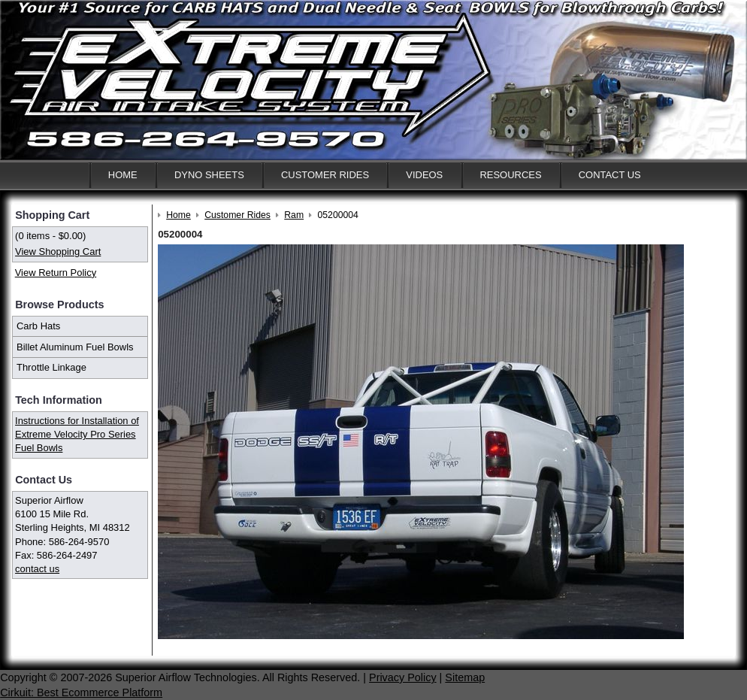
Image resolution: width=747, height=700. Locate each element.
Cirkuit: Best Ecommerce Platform (81, 692)
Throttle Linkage (51, 367)
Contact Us (610, 175)
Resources (510, 175)
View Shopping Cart (58, 252)
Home (123, 175)
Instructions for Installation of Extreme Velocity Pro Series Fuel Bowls (77, 434)
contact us (37, 569)
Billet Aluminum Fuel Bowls (75, 347)
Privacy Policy (403, 677)
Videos (424, 175)
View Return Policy (56, 273)
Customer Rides (325, 175)
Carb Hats (38, 326)
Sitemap (465, 677)
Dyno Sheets (209, 175)
